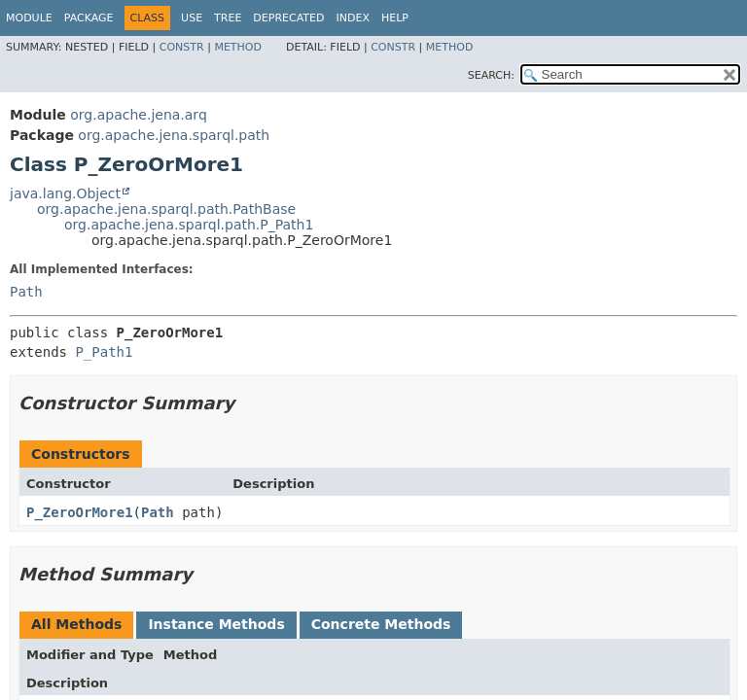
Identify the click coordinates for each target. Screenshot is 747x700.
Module (29, 18)
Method (238, 47)
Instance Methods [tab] (216, 624)
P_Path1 (104, 352)
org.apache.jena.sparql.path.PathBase (166, 209)
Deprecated (288, 18)
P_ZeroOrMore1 (80, 512)
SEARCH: (491, 75)
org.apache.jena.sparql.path (174, 135)
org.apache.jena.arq (138, 115)
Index (352, 18)
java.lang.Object (65, 193)
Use (192, 18)
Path (26, 292)
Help (395, 18)
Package (89, 18)
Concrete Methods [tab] (381, 624)
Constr (182, 47)
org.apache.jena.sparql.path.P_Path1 (189, 225)
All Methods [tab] (76, 624)
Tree (228, 18)
